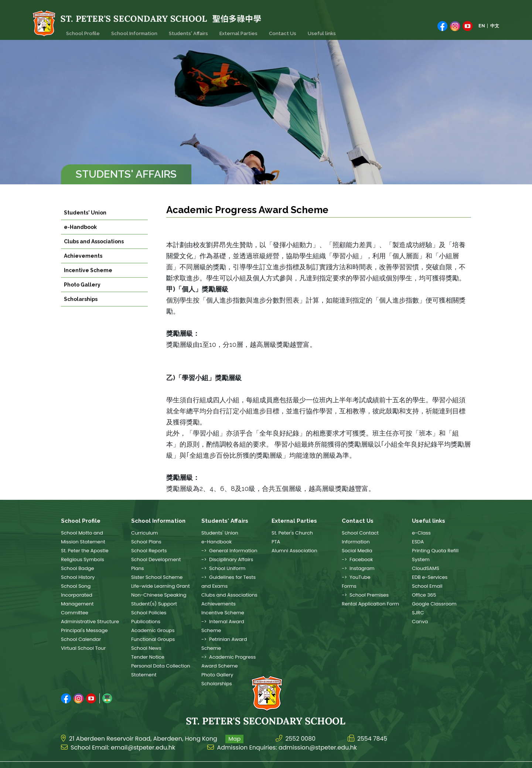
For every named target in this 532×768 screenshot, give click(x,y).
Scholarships (81, 308)
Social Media (357, 551)
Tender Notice (148, 657)
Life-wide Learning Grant (161, 586)
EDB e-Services (430, 577)
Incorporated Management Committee (77, 604)
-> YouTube (356, 577)
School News (146, 648)
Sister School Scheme (157, 577)
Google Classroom (434, 604)
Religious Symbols (83, 559)
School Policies (149, 613)
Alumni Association (294, 551)
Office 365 (424, 595)
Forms (349, 586)
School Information (132, 30)
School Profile (82, 30)
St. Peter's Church (292, 533)
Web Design (432, 759)
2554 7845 (373, 727)
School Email (427, 586)
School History (78, 577)
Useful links (316, 30)
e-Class (421, 533)
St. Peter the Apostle (85, 551)
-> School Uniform (223, 568)
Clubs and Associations (94, 250)
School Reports (149, 551)
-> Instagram (358, 568)
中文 (495, 25)
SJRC (418, 613)
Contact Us (277, 30)
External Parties (234, 30)
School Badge (78, 568)
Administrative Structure (90, 622)
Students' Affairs (185, 30)
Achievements (83, 265)
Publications (146, 622)
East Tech (461, 759)
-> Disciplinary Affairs (227, 559)
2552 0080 (301, 727)
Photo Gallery (82, 294)
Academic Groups (153, 630)
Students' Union (85, 222)
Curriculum (144, 533)
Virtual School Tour (83, 648)
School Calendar (81, 639)
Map (234, 727)
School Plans (146, 542)
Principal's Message (84, 630)
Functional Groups (153, 639)
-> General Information (229, 551)
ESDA (418, 542)
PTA (276, 542)
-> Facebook (357, 559)
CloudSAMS (426, 568)
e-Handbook (80, 236)
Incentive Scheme (88, 279)
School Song (76, 586)
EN (482, 25)
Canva (420, 622)
